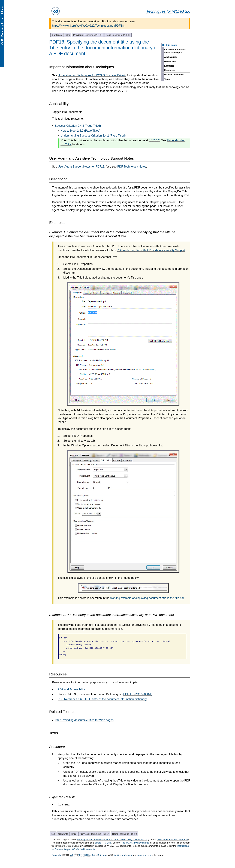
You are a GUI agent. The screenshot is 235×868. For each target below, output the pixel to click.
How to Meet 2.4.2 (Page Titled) (80, 131)
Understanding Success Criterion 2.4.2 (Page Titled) (93, 136)
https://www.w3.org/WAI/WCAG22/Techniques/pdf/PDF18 (88, 26)
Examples (169, 66)
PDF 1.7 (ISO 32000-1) (138, 694)
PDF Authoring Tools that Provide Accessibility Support (151, 250)
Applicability (171, 57)
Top (53, 834)
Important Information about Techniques (175, 51)
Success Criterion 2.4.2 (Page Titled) (78, 126)
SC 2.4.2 (154, 140)
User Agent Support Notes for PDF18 (81, 167)
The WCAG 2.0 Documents (135, 843)
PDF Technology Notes (132, 167)
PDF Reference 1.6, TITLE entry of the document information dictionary (102, 699)
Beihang (102, 855)
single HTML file (103, 843)
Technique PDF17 (88, 35)
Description (170, 61)
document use (144, 855)
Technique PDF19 (118, 35)
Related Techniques (174, 75)
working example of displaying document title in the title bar (147, 598)
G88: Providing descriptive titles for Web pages (84, 720)
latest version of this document (173, 840)
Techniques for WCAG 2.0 (168, 11)
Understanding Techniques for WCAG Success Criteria (92, 75)
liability (117, 855)
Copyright (56, 855)
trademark (127, 855)
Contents (57, 35)
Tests (167, 79)
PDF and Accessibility (71, 689)
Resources (170, 70)
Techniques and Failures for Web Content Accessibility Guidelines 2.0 (112, 840)
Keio (94, 855)
